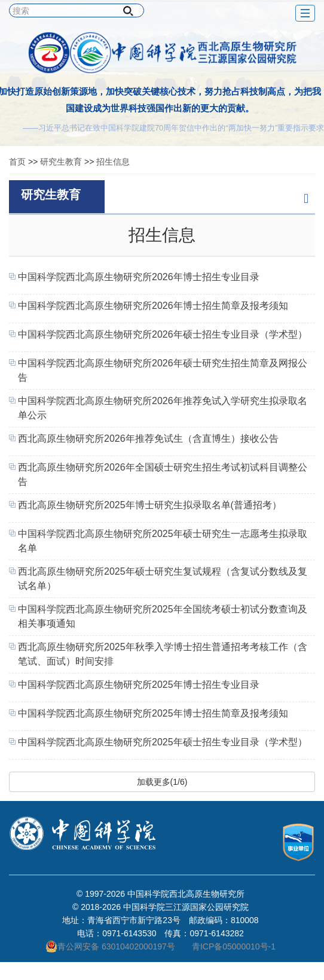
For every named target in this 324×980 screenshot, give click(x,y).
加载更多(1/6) (162, 782)
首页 (17, 162)
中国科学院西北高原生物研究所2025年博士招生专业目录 (139, 685)
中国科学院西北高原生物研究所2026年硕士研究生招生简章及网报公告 (163, 370)
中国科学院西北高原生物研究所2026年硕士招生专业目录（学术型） (163, 334)
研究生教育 (61, 162)
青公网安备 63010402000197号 (110, 946)
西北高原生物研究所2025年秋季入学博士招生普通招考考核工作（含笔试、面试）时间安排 (163, 654)
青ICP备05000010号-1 (234, 946)
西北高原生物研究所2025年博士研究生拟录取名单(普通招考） (150, 505)
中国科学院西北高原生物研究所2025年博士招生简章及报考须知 (153, 713)
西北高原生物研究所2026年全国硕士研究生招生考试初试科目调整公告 (163, 474)
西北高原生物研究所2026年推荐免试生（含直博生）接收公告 (148, 439)
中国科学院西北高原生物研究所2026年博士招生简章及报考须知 (153, 306)
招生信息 (113, 162)
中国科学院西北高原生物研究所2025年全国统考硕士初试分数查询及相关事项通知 (163, 616)
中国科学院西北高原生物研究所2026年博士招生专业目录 (139, 277)
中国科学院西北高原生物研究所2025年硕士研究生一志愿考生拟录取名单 (163, 541)
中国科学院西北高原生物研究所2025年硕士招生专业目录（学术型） (163, 742)
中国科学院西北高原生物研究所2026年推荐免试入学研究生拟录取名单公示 (163, 408)
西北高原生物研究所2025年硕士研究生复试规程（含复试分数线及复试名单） (163, 579)
